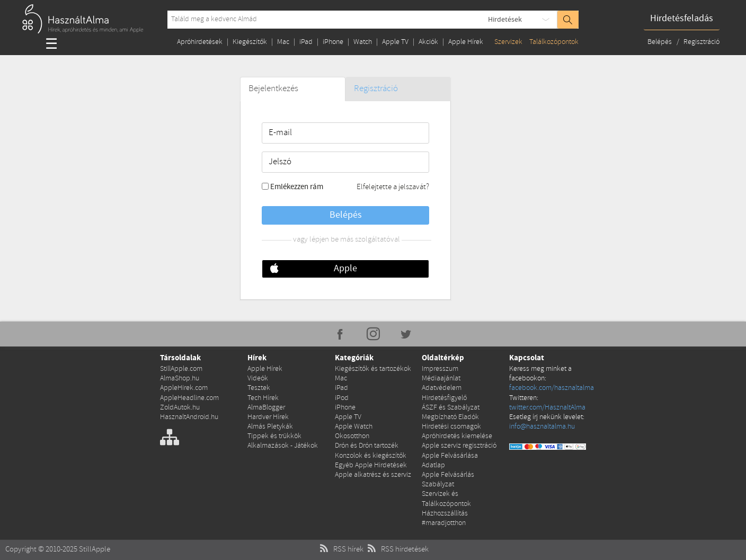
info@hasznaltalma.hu (542, 427)
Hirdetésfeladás (682, 19)
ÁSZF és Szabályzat (451, 408)
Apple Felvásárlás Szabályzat (448, 480)
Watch (363, 42)
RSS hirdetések (397, 549)
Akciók (428, 42)
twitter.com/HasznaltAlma (547, 408)
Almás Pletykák (270, 427)
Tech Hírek (263, 398)
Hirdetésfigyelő (444, 398)
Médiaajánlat (441, 379)
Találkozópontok (554, 42)
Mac (283, 42)
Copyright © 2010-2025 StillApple (58, 549)
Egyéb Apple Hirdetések (371, 465)
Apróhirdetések (200, 42)
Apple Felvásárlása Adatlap (450, 461)
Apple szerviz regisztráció (459, 446)
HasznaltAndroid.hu (189, 417)
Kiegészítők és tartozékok (373, 369)
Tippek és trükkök (274, 436)
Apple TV (395, 42)
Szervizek (508, 42)
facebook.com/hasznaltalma (552, 388)
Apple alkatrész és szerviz (373, 475)
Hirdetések (505, 20)
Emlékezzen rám (297, 187)
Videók (258, 379)
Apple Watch (354, 427)
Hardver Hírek (268, 417)
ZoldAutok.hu (180, 408)
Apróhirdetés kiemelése (457, 436)
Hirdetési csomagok (451, 427)
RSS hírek (340, 549)
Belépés (660, 42)
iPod (342, 398)
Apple (345, 269)
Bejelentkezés (273, 89)
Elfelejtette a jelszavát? (393, 187)
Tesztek (259, 388)
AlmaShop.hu (180, 379)
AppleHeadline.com (189, 398)
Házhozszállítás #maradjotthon (445, 518)
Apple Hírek (466, 42)
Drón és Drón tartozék (367, 446)
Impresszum (440, 369)
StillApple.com (181, 369)
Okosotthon (352, 436)
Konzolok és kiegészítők (371, 456)
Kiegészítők (250, 42)
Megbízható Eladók (450, 417)
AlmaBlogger (266, 408)
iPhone (333, 42)
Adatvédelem (442, 388)
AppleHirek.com (184, 388)
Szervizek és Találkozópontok (446, 499)
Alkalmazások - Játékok (283, 446)
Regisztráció (701, 42)
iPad (306, 42)
